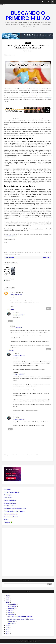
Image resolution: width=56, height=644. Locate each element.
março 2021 (11, 616)
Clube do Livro (8, 499)
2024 (7, 597)
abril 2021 (10, 613)
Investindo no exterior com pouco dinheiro (15, 510)
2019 (7, 628)
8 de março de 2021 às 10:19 (19, 375)
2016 (7, 635)
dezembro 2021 (12, 605)
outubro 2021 (11, 609)
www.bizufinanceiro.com (11, 237)
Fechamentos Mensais (10, 504)
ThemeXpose (25, 642)
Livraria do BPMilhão (10, 502)
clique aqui (49, 99)
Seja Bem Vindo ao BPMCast (12, 493)
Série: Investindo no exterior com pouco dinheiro (20, 618)
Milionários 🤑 (8, 523)
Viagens (6, 521)
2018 (7, 630)
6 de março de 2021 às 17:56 (19, 357)
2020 (7, 626)
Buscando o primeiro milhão (28, 16)
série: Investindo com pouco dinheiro (28, 97)
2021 (7, 603)
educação (28, 43)
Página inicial (8, 491)
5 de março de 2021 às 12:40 (16, 329)
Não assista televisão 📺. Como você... (9, 281)
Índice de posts (8, 496)
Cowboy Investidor (16, 294)
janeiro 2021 (11, 624)
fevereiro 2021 (11, 622)
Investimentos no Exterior (11, 518)
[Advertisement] (12, 553)
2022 (7, 601)
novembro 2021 (12, 607)
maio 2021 (10, 611)
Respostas (11, 311)
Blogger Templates (38, 642)
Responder (49, 310)
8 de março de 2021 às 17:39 (19, 420)
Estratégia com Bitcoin (10, 507)
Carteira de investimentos (11, 515)
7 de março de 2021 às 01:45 (19, 316)
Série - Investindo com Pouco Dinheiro (14, 512)
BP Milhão (27, 52)
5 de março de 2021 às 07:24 (16, 296)
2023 (7, 599)
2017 (7, 632)
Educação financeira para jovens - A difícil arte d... (20, 620)
